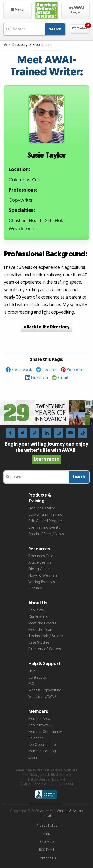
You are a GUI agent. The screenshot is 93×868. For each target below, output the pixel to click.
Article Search (40, 563)
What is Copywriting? (46, 690)
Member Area (39, 719)
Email (63, 378)
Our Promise (38, 617)
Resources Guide (42, 556)
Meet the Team (41, 630)
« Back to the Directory (47, 327)
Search (55, 29)
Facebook (22, 370)
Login (33, 758)
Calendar (36, 738)
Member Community (45, 732)
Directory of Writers (44, 649)
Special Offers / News (46, 534)
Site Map (46, 842)
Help (32, 671)
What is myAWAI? (42, 697)
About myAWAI (40, 725)
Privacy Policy (47, 825)
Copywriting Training (45, 515)
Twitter (49, 370)
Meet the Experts (42, 623)
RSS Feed (46, 850)
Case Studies (39, 643)
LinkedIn (40, 378)
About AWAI (38, 610)
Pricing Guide (39, 569)
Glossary (35, 588)
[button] (17, 10)
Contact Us (37, 678)
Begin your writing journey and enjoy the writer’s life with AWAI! (47, 452)
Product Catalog (42, 508)
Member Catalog (42, 751)
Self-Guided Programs (46, 521)
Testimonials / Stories (46, 636)
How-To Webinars (43, 575)
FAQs (32, 684)
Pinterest (76, 370)
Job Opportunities (43, 745)
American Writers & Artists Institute (62, 813)
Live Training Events (44, 528)
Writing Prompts (41, 582)
